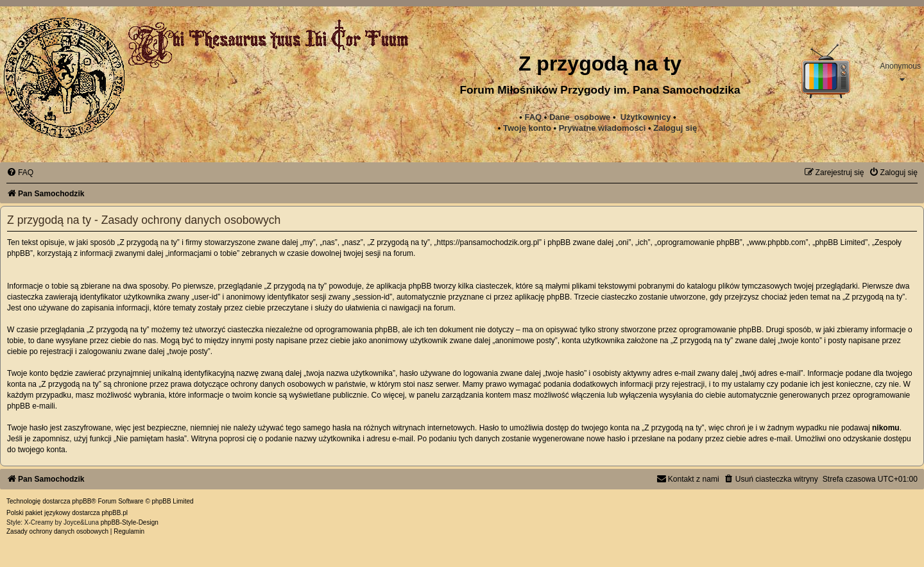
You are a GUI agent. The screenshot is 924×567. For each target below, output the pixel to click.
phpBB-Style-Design (130, 522)
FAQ (533, 117)
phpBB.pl (115, 513)
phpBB (81, 501)
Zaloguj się (675, 128)
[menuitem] (603, 128)
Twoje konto (527, 128)
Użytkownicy (646, 117)
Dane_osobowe (580, 117)
